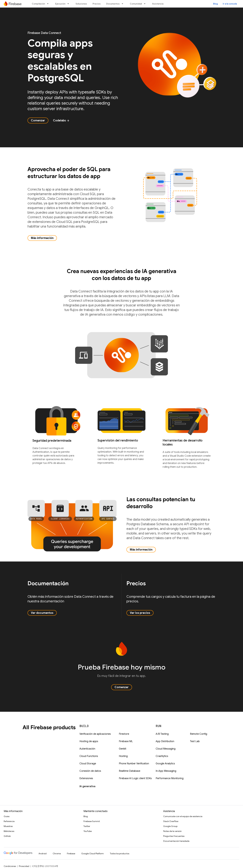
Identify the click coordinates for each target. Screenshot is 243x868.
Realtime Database (130, 771)
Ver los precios (140, 613)
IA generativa (87, 786)
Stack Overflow (171, 821)
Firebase (71, 853)
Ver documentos (42, 613)
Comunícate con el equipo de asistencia (183, 816)
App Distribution (165, 741)
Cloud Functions (89, 756)
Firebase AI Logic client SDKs (135, 778)
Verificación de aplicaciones (95, 734)
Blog (215, 4)
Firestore (124, 734)
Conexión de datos (90, 771)
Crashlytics (162, 756)
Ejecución (60, 4)
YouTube (88, 831)
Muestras (8, 826)
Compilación (38, 4)
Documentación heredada (176, 841)
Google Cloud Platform (93, 853)
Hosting (123, 756)
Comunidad (136, 4)
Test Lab (195, 741)
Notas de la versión (172, 831)
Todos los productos (120, 853)
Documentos (113, 4)
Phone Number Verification (134, 764)
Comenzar (38, 120)
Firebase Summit (92, 821)
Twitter (87, 826)
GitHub (7, 836)
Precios (97, 4)
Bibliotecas (9, 831)
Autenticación (87, 749)
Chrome (57, 853)
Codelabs (61, 120)
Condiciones (10, 866)
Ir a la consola (230, 4)
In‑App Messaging (166, 771)
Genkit (123, 749)
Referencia (9, 821)
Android (43, 853)
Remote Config (199, 734)
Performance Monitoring (170, 778)
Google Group (170, 826)
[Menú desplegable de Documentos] (123, 4)
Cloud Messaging (166, 749)
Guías (7, 816)
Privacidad (24, 866)
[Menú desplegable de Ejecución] (69, 4)
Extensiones (86, 778)
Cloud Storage (88, 764)
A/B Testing (162, 734)
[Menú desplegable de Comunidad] (146, 4)
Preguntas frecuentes (174, 836)
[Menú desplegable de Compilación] (49, 4)
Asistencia (158, 4)
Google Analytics (165, 764)
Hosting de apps (89, 741)
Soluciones (81, 4)
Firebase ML (126, 741)
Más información (42, 238)
